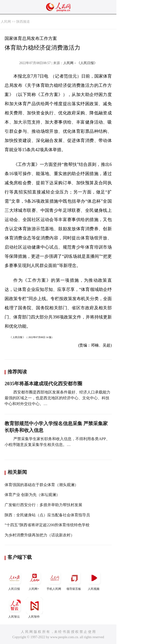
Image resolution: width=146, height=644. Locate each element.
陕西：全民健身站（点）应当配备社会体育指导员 (47, 515)
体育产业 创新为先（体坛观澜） (32, 495)
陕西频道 (23, 22)
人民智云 (15, 608)
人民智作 (34, 608)
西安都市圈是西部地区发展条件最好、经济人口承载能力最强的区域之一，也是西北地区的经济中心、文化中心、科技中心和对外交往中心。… (57, 398)
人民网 (6, 22)
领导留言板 (74, 580)
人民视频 (94, 580)
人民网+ (34, 580)
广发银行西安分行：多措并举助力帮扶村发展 (43, 505)
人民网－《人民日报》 (80, 63)
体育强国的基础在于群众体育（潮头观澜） (41, 485)
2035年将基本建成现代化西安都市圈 (43, 384)
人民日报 (15, 580)
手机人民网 (54, 580)
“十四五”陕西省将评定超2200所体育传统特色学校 (47, 525)
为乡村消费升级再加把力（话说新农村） (40, 535)
